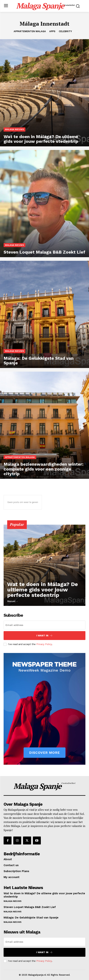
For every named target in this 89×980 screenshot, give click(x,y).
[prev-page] (73, 531)
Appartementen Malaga (30, 31)
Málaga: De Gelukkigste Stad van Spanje (31, 918)
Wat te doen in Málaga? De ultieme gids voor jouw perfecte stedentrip (43, 590)
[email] (44, 625)
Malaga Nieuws (14, 129)
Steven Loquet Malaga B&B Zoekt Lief (30, 907)
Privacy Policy (44, 644)
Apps (52, 31)
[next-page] (79, 531)
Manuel (11, 601)
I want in (44, 636)
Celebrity (65, 31)
